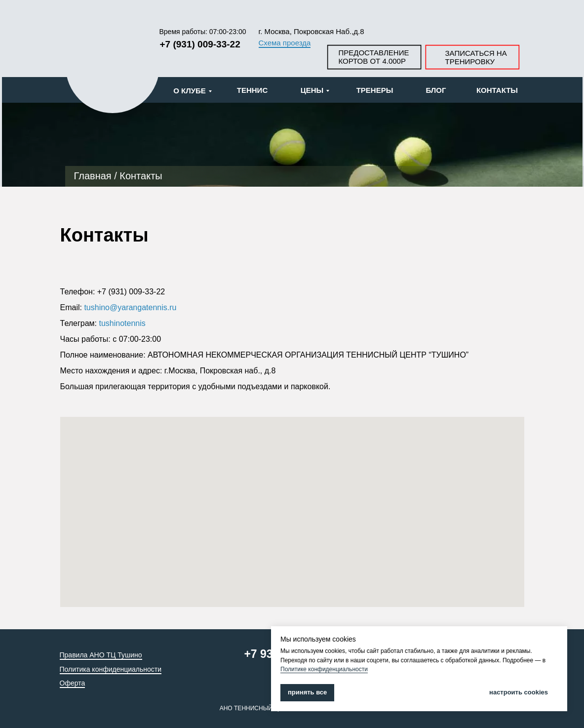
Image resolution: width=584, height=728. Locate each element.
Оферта (73, 683)
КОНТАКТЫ (497, 90)
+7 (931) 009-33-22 (200, 44)
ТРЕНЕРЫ (375, 90)
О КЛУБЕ (190, 91)
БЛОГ (436, 90)
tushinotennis (122, 323)
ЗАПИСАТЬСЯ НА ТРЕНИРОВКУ (476, 57)
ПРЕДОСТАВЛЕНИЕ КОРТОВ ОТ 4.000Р (374, 57)
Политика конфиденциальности (111, 669)
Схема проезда (285, 43)
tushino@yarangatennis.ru (130, 307)
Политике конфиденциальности (324, 669)
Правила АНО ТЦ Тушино (101, 655)
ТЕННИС (252, 90)
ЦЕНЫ (312, 90)
